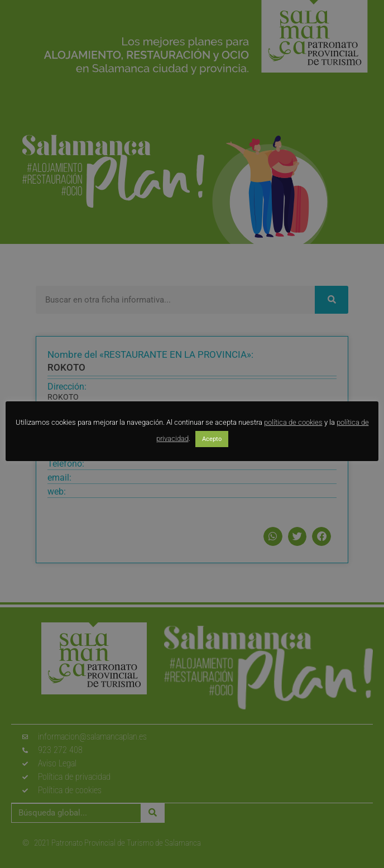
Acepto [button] (212, 439)
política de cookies (293, 422)
